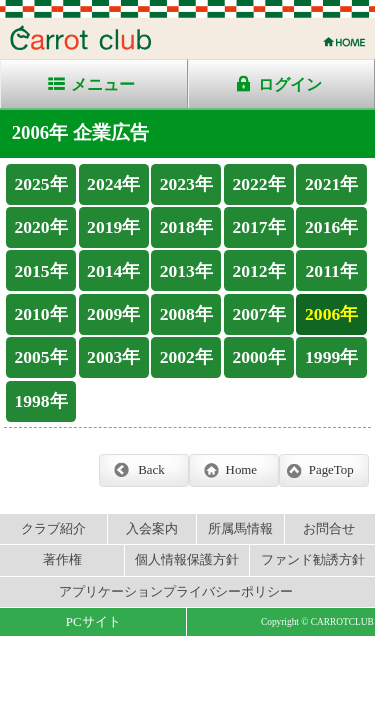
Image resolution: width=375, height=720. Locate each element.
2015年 (40, 271)
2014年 (113, 271)
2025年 (40, 184)
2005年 (40, 357)
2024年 (113, 184)
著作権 (62, 560)
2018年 (186, 227)
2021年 (331, 184)
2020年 (40, 227)
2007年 (258, 314)
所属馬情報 (240, 529)
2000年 (258, 357)
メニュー (103, 84)
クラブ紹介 (53, 529)
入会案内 (152, 529)
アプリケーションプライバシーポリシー (176, 592)
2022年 (258, 184)
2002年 (186, 357)
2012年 (258, 271)
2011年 (332, 271)
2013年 (186, 271)
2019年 (113, 227)
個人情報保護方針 (187, 560)
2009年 (113, 314)
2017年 (258, 227)
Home (241, 470)
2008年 (186, 314)
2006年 (331, 314)
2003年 (113, 357)
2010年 (40, 314)
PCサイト (93, 622)
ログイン (290, 84)
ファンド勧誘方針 (313, 560)
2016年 (331, 227)
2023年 (186, 184)
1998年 (40, 401)
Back (151, 470)
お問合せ (329, 529)
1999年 (331, 357)
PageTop (331, 470)
